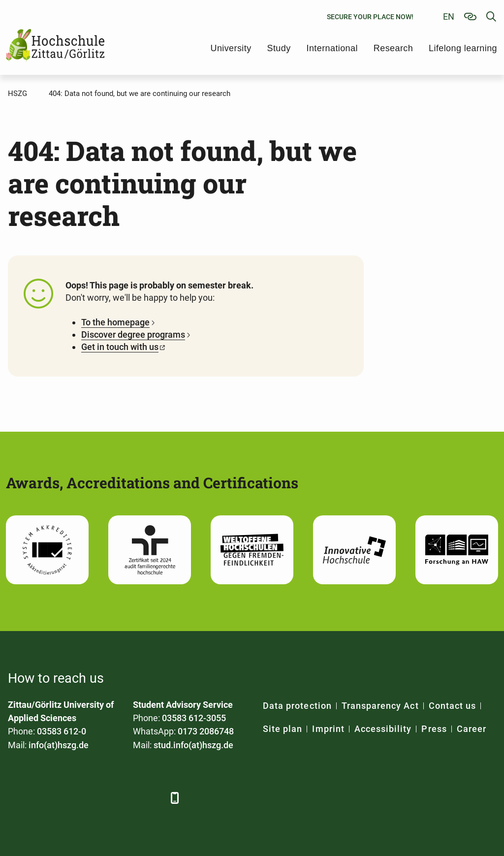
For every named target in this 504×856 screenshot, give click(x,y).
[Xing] (71, 798)
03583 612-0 (62, 731)
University (231, 48)
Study (279, 48)
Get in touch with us (120, 347)
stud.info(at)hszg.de (193, 745)
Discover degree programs (133, 334)
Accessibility (383, 729)
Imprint (328, 729)
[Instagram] (125, 798)
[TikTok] (152, 798)
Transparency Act (380, 706)
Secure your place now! (370, 17)
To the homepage (115, 322)
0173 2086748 (206, 731)
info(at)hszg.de (59, 745)
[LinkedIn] (44, 798)
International (332, 48)
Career (472, 729)
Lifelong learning (463, 48)
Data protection (297, 706)
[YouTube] (98, 798)
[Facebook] (16, 798)
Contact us (453, 706)
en (449, 16)
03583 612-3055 (194, 718)
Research (393, 48)
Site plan (283, 729)
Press (434, 729)
